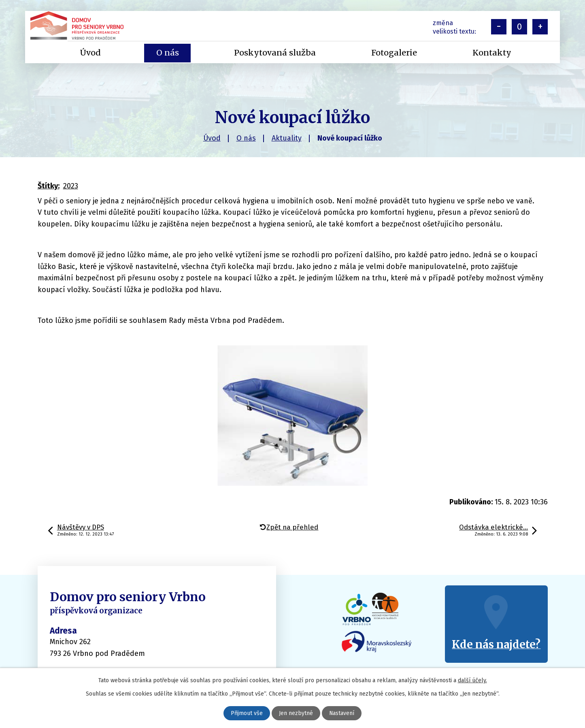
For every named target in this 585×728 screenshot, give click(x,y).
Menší (499, 27)
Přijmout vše (247, 713)
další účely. (472, 680)
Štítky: (49, 186)
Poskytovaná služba (275, 53)
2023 (71, 186)
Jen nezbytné (296, 713)
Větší (540, 27)
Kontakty (492, 53)
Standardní (519, 27)
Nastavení (342, 713)
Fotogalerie (394, 53)
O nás (246, 138)
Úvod (212, 138)
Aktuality (287, 138)
